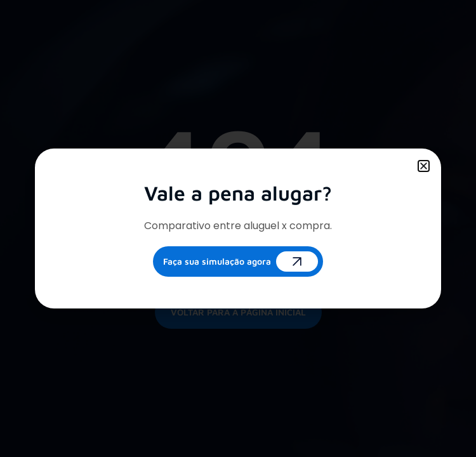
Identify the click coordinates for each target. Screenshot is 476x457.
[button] (424, 166)
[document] (238, 228)
